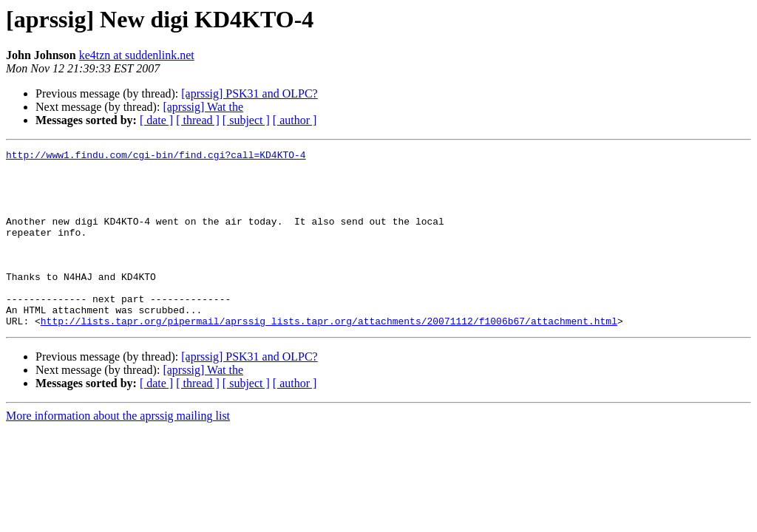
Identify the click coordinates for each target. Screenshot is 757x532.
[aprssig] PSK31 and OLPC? (249, 93)
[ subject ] (246, 120)
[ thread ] (198, 120)
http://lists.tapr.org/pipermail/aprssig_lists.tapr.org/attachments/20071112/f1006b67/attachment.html (329, 356)
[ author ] (295, 120)
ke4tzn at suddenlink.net (137, 55)
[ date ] (156, 120)
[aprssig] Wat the (203, 107)
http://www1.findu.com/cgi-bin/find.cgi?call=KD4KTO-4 (156, 157)
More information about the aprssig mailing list (118, 451)
